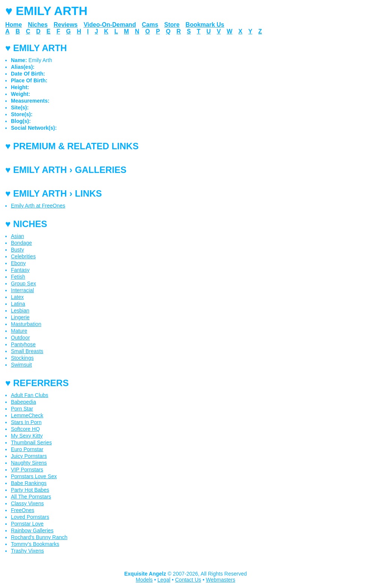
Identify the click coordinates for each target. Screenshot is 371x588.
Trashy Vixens (27, 551)
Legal (164, 580)
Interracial (22, 290)
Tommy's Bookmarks (35, 544)
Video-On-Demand (110, 25)
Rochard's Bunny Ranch (39, 537)
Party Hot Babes (30, 490)
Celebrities (23, 256)
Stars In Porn (26, 422)
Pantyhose (23, 344)
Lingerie (20, 317)
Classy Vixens (27, 503)
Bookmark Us (205, 25)
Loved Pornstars (30, 517)
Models (144, 580)
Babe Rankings (29, 483)
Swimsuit (21, 365)
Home (14, 25)
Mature (19, 331)
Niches (38, 25)
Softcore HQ (25, 429)
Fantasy (20, 270)
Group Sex (23, 283)
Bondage (21, 243)
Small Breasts (27, 351)
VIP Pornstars (27, 470)
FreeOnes (23, 510)
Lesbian (20, 311)
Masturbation (26, 324)
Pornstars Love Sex (34, 476)
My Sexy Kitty (27, 436)
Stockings (22, 358)
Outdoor (20, 338)
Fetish (18, 277)
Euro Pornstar (27, 449)
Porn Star (22, 409)
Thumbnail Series (31, 443)
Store (172, 25)
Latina (18, 304)
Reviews (66, 25)
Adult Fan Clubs (30, 395)
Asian (17, 236)
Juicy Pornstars (29, 456)
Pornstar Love (27, 524)
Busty (17, 250)
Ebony (18, 263)
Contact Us (188, 580)
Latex (17, 297)
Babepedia (23, 402)
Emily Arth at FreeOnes (38, 206)
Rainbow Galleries (32, 530)
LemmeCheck (27, 415)
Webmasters (220, 580)
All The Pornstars (31, 497)
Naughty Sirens (29, 463)
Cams (150, 25)
